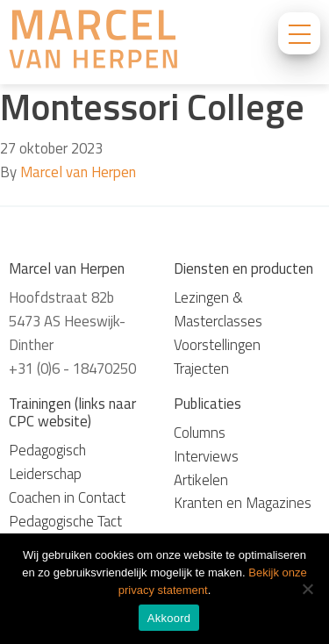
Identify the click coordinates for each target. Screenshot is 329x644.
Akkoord (169, 618)
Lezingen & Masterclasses (218, 309)
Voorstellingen (217, 345)
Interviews (206, 456)
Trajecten (201, 369)
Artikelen (201, 480)
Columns (200, 433)
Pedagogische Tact (65, 521)
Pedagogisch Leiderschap (47, 462)
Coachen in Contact (67, 497)
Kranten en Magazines (243, 503)
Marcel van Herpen (78, 172)
